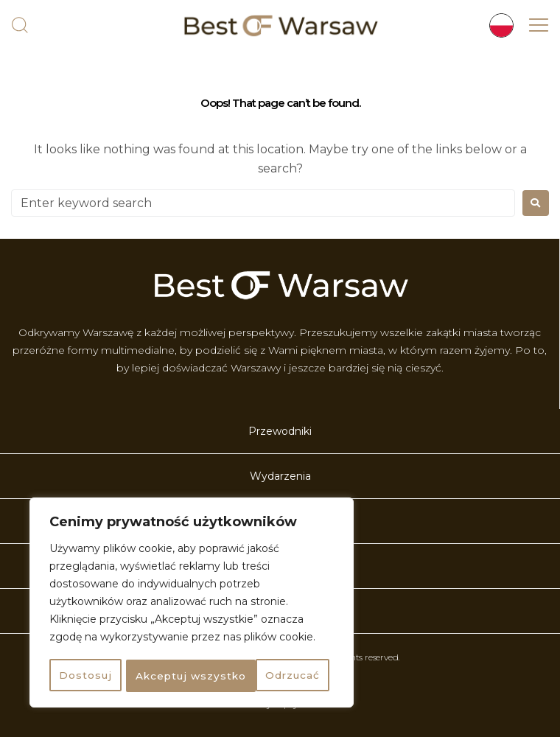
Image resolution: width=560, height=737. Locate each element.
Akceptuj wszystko (269, 676)
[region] (192, 604)
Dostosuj (84, 676)
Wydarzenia (280, 476)
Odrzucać (161, 676)
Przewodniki (280, 431)
